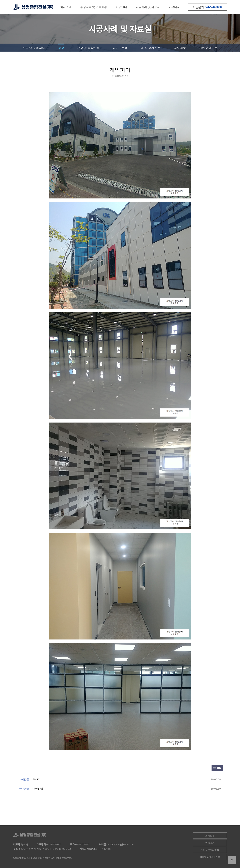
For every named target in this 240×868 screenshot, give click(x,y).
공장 (61, 48)
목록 (217, 768)
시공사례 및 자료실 (148, 7)
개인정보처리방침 (210, 850)
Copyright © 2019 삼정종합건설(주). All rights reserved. (43, 858)
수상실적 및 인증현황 (94, 7)
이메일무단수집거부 (210, 857)
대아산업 (38, 789)
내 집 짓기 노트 (151, 48)
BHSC (36, 779)
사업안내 (121, 7)
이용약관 (210, 843)
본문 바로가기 (0, 0)
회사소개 (66, 7)
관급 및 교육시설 (34, 48)
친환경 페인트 (208, 48)
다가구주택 (120, 48)
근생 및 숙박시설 (88, 48)
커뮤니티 (174, 7)
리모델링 (180, 48)
